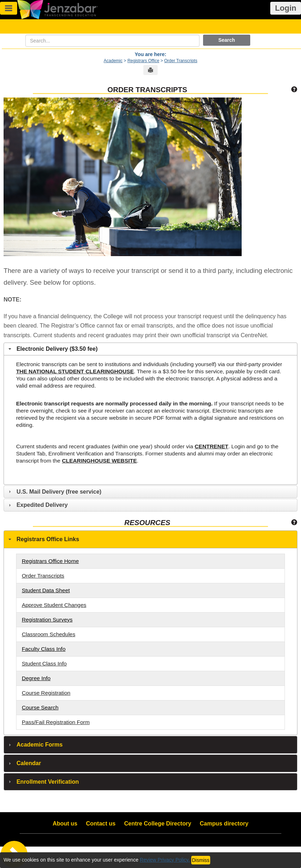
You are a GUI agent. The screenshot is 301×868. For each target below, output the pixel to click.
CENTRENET (212, 446)
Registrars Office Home (50, 561)
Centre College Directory (158, 824)
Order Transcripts (181, 61)
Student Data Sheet (46, 590)
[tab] (150, 349)
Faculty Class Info (44, 649)
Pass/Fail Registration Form (56, 722)
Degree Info (36, 678)
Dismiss (201, 860)
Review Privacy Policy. (165, 860)
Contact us (101, 824)
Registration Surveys (47, 620)
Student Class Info (44, 664)
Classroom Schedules (49, 634)
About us (65, 824)
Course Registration (46, 693)
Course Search (40, 707)
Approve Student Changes (54, 605)
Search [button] (227, 40)
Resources (147, 523)
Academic (113, 61)
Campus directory (224, 824)
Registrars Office (143, 61)
